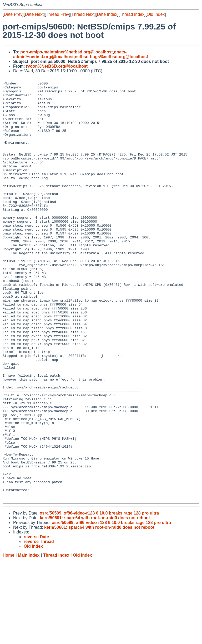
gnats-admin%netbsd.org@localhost (70, 54)
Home (8, 639)
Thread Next (83, 14)
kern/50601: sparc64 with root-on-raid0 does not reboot (95, 601)
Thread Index (132, 14)
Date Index (107, 14)
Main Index (29, 639)
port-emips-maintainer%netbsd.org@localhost (67, 52)
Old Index (156, 14)
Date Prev (13, 14)
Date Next (34, 14)
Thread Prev (58, 14)
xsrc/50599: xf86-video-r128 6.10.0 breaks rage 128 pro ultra (99, 597)
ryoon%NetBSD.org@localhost (57, 66)
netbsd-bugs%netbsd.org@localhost (111, 57)
